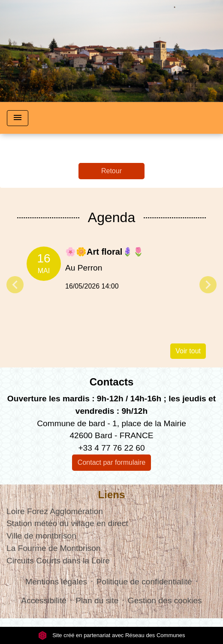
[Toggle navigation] (18, 118)
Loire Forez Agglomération (55, 511)
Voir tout (188, 351)
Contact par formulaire (111, 462)
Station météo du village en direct (67, 523)
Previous (15, 285)
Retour (111, 171)
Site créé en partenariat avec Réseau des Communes (112, 635)
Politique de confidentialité (144, 582)
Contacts (112, 382)
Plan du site (97, 600)
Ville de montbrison (41, 536)
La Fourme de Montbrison (54, 548)
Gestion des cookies (165, 600)
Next (208, 285)
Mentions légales (56, 582)
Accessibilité (44, 600)
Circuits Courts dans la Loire (58, 561)
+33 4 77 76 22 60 (111, 448)
